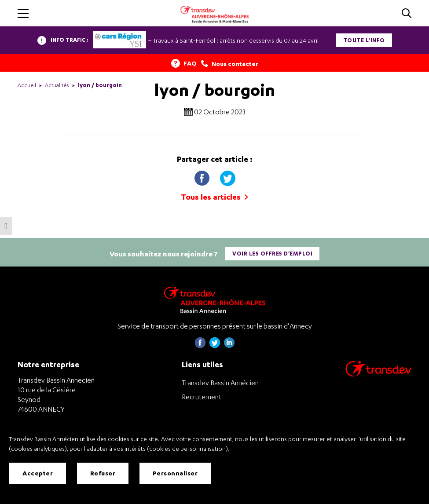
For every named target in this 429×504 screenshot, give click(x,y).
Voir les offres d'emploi (272, 254)
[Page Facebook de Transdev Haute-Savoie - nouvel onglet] (200, 345)
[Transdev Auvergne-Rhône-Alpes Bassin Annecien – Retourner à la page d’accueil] (215, 300)
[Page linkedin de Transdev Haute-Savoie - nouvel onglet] (229, 345)
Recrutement (202, 397)
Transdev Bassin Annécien (220, 383)
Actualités (57, 85)
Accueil (27, 85)
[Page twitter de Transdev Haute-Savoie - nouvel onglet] (215, 345)
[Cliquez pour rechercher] (407, 14)
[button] (23, 13)
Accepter (38, 473)
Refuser (103, 473)
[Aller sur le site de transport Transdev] (378, 374)
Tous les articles (214, 197)
